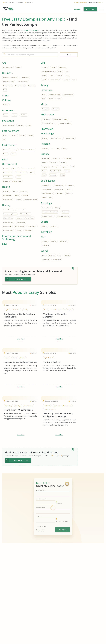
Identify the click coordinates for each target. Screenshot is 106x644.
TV (4, 140)
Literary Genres (68, 95)
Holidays (6, 105)
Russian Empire (8, 230)
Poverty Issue (59, 189)
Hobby (44, 76)
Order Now (90, 9)
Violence (69, 193)
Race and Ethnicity (47, 216)
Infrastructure (8, 173)
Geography (45, 167)
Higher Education (8, 125)
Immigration (70, 185)
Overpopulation (47, 189)
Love (67, 76)
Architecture (56, 158)
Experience (63, 67)
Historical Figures (26, 214)
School (29, 125)
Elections (15, 169)
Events (53, 67)
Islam (64, 148)
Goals (60, 71)
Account (77, 9)
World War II (46, 245)
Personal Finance (55, 80)
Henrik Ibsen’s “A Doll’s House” (19, 410)
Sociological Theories (63, 216)
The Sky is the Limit (52, 362)
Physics (44, 171)
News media (65, 212)
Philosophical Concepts (60, 119)
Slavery (19, 230)
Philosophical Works (65, 123)
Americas (52, 255)
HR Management (23, 82)
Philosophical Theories (49, 123)
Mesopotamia (7, 226)
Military (32, 173)
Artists (18, 67)
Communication (47, 208)
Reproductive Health (31, 200)
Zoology (62, 175)
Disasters (6, 150)
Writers (59, 99)
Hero (67, 71)
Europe (67, 255)
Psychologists (70, 138)
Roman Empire (32, 226)
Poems (51, 99)
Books (44, 95)
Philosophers (46, 119)
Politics (19, 177)
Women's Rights (47, 198)
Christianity (55, 148)
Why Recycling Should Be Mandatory (55, 315)
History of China (8, 218)
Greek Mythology (55, 95)
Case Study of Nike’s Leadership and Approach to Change (58, 415)
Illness (17, 195)
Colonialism (28, 230)
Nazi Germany (20, 226)
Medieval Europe (8, 222)
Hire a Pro (18, 460)
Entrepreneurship (9, 82)
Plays (43, 99)
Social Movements (47, 193)
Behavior (45, 138)
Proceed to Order (18, 279)
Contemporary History (10, 214)
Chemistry (53, 163)
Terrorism (60, 193)
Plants (13, 154)
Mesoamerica (21, 222)
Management (7, 86)
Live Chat (20, 3)
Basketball (54, 226)
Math (73, 167)
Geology (55, 167)
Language (64, 167)
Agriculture (45, 158)
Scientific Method (55, 171)
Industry (14, 115)
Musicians (55, 109)
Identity (58, 208)
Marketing (31, 86)
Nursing (18, 200)
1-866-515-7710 (10, 3)
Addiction (6, 191)
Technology (53, 175)
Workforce (24, 115)
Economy (6, 169)
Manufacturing (20, 86)
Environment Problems (28, 150)
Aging (15, 191)
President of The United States (12, 181)
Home (51, 76)
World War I (64, 241)
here (99, 3)
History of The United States (25, 218)
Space (44, 175)
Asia (60, 255)
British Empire (21, 210)
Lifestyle (59, 76)
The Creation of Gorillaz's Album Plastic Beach (19, 315)
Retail (5, 90)
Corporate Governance (10, 78)
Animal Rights (46, 185)
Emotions (45, 67)
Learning (20, 125)
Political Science (8, 177)
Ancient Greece (8, 210)
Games (23, 135)
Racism (69, 189)
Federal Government (28, 169)
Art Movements (8, 67)
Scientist (67, 171)
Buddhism (45, 148)
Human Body (7, 195)
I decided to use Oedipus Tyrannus (20, 362)
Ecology (15, 150)
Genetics (63, 163)
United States (57, 260)
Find (69, 55)
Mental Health (8, 200)
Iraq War (54, 241)
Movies (31, 135)
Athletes (44, 226)
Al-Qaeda (45, 241)
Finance (6, 115)
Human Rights (58, 185)
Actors (5, 135)
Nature (5, 154)
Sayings (66, 80)
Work (74, 80)
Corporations (25, 78)
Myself (44, 80)
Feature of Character (48, 71)
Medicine (25, 195)
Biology (44, 163)
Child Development (57, 138)
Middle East (45, 260)
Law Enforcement (21, 173)
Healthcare (23, 191)
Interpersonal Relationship (50, 212)
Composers (45, 109)
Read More (20, 339)
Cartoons (14, 135)
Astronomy (67, 158)
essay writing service (30, 30)
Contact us (30, 3)
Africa (44, 255)
